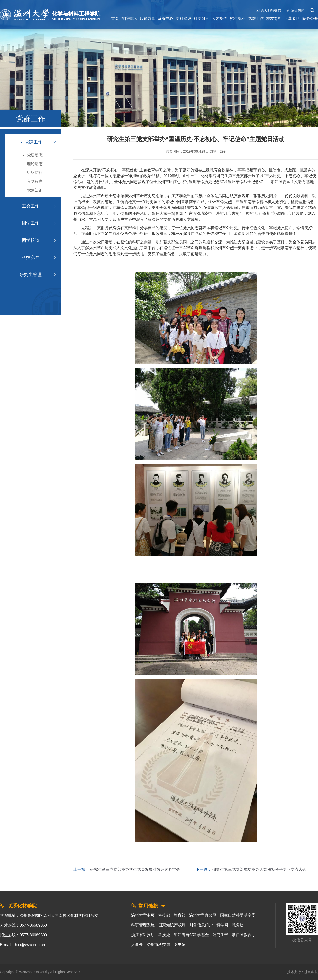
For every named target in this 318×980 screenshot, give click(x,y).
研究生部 (220, 935)
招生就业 (238, 18)
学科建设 (183, 18)
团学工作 (30, 223)
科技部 (164, 915)
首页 (115, 18)
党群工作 (256, 18)
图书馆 (180, 945)
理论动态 (32, 164)
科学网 (222, 925)
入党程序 (32, 181)
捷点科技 (311, 972)
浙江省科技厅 (143, 935)
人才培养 (220, 18)
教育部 (180, 915)
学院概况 (129, 18)
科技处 (164, 935)
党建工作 (32, 142)
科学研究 (202, 18)
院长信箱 (298, 10)
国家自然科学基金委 (238, 915)
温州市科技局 (158, 945)
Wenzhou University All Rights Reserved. (50, 972)
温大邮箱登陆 (271, 10)
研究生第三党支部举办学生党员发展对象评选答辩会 (135, 869)
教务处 (238, 925)
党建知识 (32, 190)
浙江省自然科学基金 (191, 935)
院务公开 (310, 18)
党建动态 (32, 155)
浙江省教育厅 (244, 935)
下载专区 (292, 18)
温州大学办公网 (203, 915)
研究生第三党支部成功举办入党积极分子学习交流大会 (259, 869)
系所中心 (165, 18)
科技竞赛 (30, 257)
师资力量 (147, 18)
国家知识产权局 (172, 925)
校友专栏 (274, 18)
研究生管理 (30, 275)
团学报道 (30, 240)
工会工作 (30, 206)
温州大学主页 (143, 915)
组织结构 (32, 173)
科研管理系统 (143, 925)
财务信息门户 (201, 925)
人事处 (137, 945)
